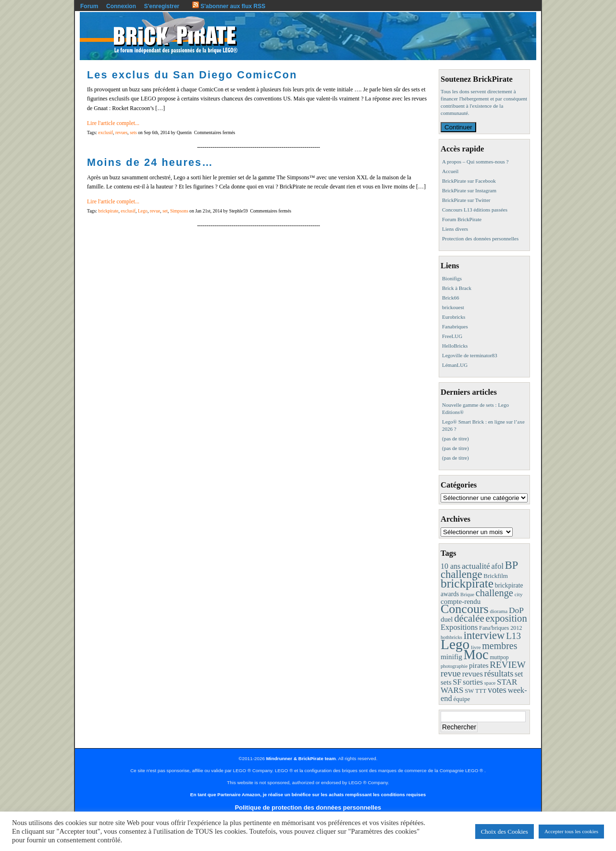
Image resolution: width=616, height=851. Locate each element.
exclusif (105, 132)
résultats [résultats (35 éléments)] (499, 674)
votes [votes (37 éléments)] (497, 690)
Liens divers (455, 229)
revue (155, 211)
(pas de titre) (456, 438)
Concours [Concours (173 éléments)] (465, 609)
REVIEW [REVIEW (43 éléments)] (507, 665)
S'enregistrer (162, 6)
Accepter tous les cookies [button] (571, 831)
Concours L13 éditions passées (475, 210)
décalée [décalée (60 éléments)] (469, 618)
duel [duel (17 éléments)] (447, 619)
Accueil (450, 171)
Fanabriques (455, 326)
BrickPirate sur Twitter (466, 200)
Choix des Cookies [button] (505, 832)
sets (133, 132)
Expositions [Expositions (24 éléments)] (459, 627)
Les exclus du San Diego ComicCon (192, 75)
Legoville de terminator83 (470, 355)
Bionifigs (452, 278)
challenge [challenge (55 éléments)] (494, 593)
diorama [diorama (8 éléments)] (499, 611)
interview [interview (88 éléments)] (484, 635)
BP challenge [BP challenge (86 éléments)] (479, 570)
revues (121, 132)
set (165, 211)
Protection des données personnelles (480, 238)
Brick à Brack (457, 288)
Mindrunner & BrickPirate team (301, 758)
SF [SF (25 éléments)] (457, 682)
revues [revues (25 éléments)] (473, 674)
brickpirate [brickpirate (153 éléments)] (467, 583)
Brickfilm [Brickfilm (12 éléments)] (496, 576)
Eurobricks (454, 317)
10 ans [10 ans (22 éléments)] (450, 566)
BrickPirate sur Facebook (469, 181)
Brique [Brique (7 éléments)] (467, 594)
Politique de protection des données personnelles (308, 807)
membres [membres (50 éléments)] (499, 646)
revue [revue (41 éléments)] (451, 673)
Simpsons (179, 211)
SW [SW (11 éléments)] (469, 691)
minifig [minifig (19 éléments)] (451, 657)
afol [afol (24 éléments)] (498, 566)
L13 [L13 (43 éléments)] (513, 636)
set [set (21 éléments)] (519, 674)
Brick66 (450, 298)
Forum (89, 6)
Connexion (121, 6)
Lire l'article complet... (113, 123)
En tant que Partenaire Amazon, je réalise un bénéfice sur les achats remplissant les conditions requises (308, 795)
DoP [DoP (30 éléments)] (516, 610)
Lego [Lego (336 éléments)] (455, 644)
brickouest (453, 307)
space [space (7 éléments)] (490, 683)
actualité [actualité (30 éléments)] (476, 566)
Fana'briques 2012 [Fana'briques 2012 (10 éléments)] (501, 628)
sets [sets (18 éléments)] (446, 682)
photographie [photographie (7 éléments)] (454, 666)
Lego (143, 211)
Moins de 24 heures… (150, 162)
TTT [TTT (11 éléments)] (481, 691)
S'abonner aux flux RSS (229, 6)
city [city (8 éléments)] (519, 594)
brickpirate (108, 211)
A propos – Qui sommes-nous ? (475, 162)
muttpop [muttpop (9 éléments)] (499, 657)
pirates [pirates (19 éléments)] (479, 665)
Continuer (458, 127)
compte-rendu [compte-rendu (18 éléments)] (461, 601)
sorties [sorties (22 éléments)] (473, 682)
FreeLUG (452, 336)
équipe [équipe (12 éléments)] (462, 699)
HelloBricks (455, 346)
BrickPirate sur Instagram (469, 190)
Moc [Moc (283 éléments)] (476, 655)
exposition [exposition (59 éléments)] (506, 618)
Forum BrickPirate (462, 219)
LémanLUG (455, 365)
